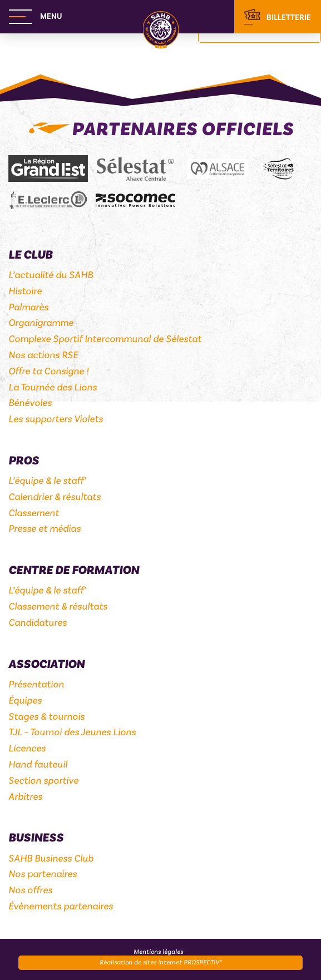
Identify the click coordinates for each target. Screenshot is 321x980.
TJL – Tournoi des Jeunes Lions (72, 732)
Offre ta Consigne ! (48, 371)
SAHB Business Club (51, 858)
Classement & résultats (58, 607)
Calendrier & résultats (55, 497)
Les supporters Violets (56, 419)
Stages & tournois (46, 717)
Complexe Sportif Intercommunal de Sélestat (105, 339)
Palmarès (28, 307)
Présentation (36, 684)
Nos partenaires (43, 874)
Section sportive (43, 781)
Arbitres (25, 797)
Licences (27, 748)
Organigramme (41, 323)
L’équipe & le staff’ (47, 481)
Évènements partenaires (61, 906)
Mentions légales (158, 952)
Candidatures (38, 623)
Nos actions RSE (43, 355)
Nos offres (30, 890)
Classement (34, 513)
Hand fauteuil (38, 764)
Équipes (25, 701)
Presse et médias (45, 529)
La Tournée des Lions (53, 387)
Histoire (25, 291)
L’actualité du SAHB (51, 275)
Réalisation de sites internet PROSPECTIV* (161, 962)
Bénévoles (30, 403)
